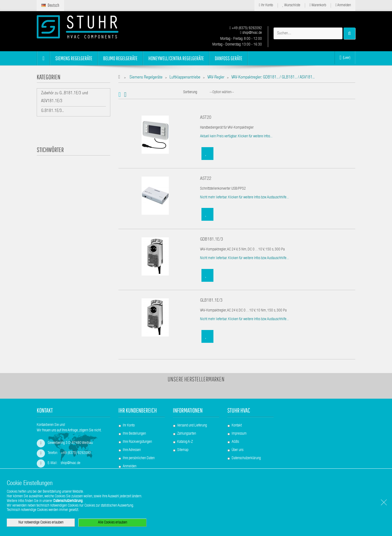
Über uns (238, 450)
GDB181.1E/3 (212, 240)
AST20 (206, 118)
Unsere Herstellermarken (196, 379)
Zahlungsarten (187, 434)
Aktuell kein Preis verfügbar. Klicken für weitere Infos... (236, 137)
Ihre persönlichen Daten (139, 458)
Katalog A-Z (185, 442)
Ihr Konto (266, 5)
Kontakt (237, 426)
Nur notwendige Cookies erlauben (41, 523)
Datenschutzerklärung (246, 458)
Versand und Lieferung (192, 426)
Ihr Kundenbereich (138, 410)
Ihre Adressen (132, 450)
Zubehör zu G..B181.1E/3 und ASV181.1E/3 (65, 97)
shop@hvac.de (251, 33)
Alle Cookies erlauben (113, 523)
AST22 (206, 179)
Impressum (239, 434)
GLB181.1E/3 (211, 301)
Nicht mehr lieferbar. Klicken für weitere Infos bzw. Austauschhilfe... (244, 198)
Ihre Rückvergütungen (137, 442)
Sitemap (183, 450)
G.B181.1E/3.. (53, 111)
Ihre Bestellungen (134, 434)
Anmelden (343, 5)
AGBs (235, 442)
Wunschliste (291, 5)
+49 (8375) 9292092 (246, 28)
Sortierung (190, 92)
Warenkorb (318, 5)
